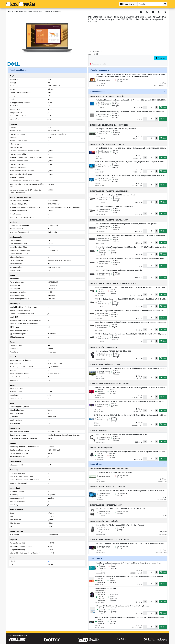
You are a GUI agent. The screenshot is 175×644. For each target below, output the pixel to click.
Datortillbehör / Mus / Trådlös (104, 521)
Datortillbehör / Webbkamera (104, 347)
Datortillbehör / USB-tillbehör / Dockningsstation (113, 283)
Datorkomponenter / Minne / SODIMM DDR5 (109, 125)
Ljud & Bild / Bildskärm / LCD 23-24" (105, 364)
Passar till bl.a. (96, 464)
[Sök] (165, 4)
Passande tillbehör (98, 92)
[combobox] (150, 4)
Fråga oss (160, 58)
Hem (9, 12)
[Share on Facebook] (141, 12)
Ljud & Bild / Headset (99, 430)
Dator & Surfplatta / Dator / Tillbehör (107, 96)
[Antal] (151, 107)
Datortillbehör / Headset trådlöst (106, 505)
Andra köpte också (98, 558)
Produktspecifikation (18, 70)
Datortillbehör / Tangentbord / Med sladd (109, 191)
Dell (49, 561)
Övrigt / (101, 448)
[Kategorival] (128, 4)
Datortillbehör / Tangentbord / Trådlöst (109, 220)
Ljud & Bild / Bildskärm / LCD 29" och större (109, 384)
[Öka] (157, 107)
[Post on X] (147, 12)
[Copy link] (159, 12)
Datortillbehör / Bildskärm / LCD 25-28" (108, 144)
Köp (163, 107)
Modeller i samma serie (100, 70)
